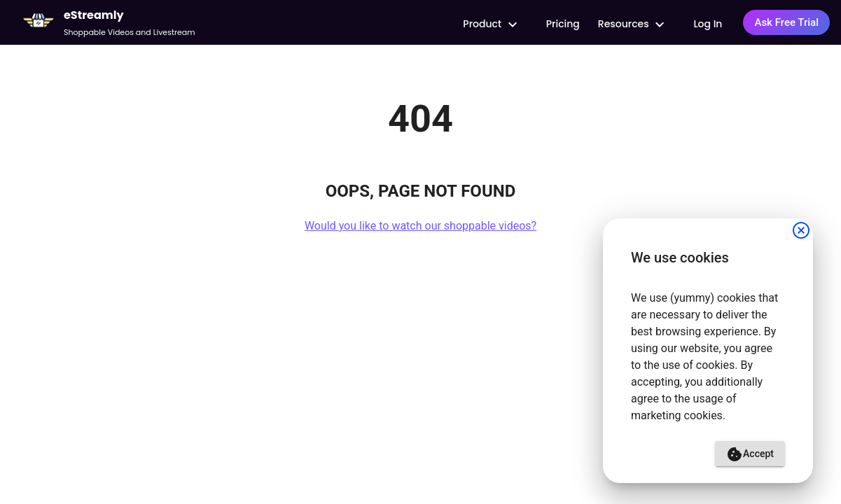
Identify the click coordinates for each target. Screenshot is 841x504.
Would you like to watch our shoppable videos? (420, 226)
